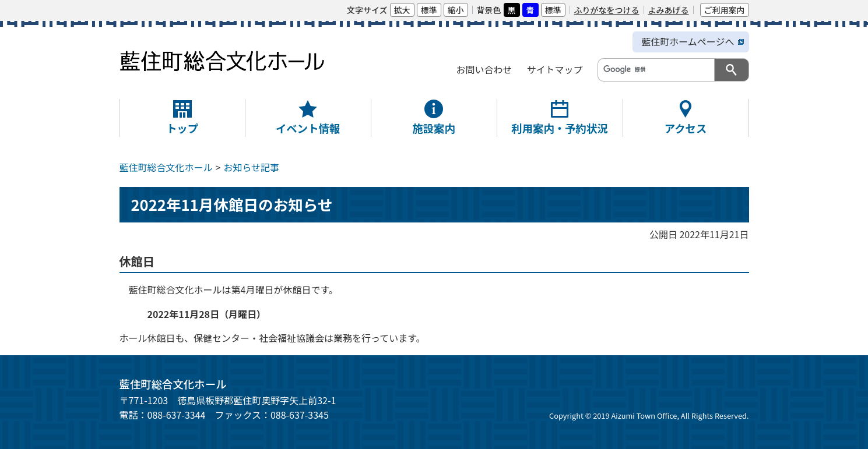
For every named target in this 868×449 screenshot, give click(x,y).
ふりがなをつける (607, 10)
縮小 (456, 10)
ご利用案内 (725, 10)
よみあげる (669, 10)
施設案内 (434, 128)
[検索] (655, 69)
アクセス (686, 128)
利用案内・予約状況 (560, 128)
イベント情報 (308, 128)
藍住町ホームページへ (688, 41)
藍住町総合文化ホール (166, 167)
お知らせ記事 (251, 167)
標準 (429, 10)
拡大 (402, 10)
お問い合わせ (484, 69)
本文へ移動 (125, 10)
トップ (182, 128)
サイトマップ (554, 69)
